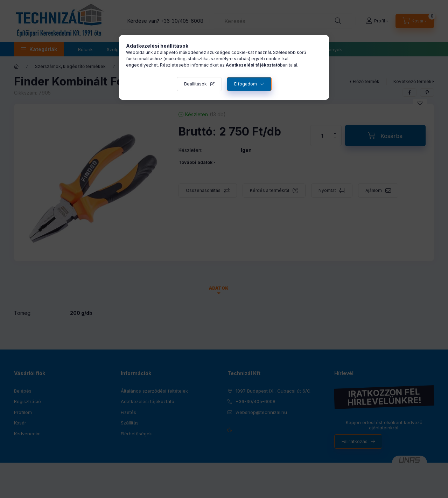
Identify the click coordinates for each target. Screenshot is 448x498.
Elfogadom (246, 84)
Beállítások (195, 84)
